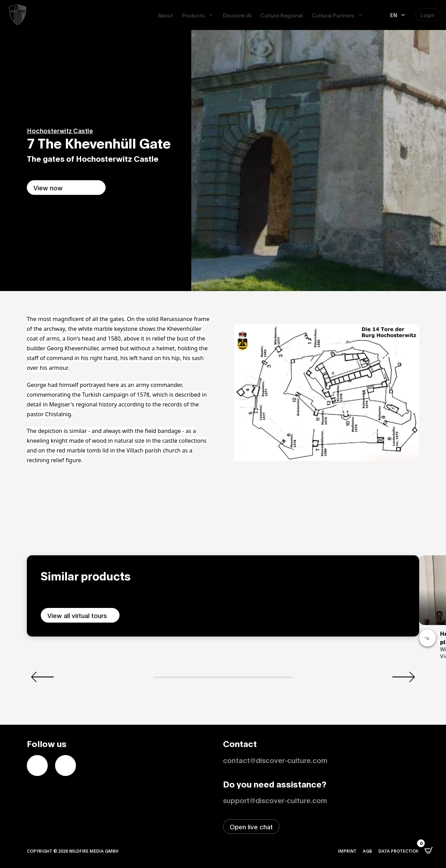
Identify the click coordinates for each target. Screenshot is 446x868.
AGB (367, 851)
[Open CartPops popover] (429, 851)
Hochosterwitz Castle (60, 130)
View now (48, 188)
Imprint (347, 851)
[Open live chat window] (251, 827)
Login (428, 15)
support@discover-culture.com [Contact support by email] (275, 800)
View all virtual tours (77, 615)
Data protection (399, 851)
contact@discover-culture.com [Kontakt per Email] (275, 760)
